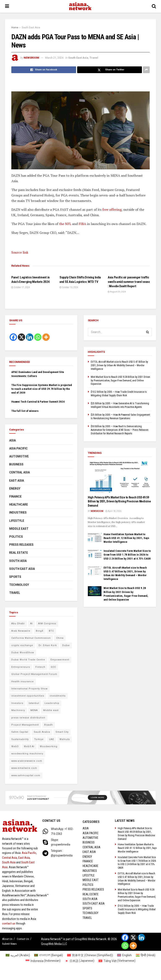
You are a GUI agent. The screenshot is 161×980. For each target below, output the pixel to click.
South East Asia (31, 28)
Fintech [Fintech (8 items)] (40, 667)
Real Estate (19, 553)
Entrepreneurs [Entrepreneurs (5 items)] (21, 667)
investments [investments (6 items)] (58, 696)
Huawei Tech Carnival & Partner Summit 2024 (38, 402)
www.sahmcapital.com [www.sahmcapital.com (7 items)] (26, 775)
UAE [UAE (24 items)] (52, 739)
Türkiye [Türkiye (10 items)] (39, 739)
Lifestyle (17, 521)
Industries (18, 512)
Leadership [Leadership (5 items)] (52, 703)
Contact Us (23, 939)
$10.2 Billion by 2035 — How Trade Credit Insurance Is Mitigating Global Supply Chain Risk (137, 909)
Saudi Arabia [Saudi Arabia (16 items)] (42, 732)
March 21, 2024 (54, 58)
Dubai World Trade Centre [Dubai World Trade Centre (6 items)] (28, 660)
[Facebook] (13, 337)
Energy (15, 489)
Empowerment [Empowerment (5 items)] (60, 660)
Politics (16, 537)
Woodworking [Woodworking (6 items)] (49, 746)
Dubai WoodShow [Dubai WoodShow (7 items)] (23, 653)
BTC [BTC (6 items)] (51, 631)
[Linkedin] (30, 337)
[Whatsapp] (38, 337)
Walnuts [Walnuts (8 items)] (65, 739)
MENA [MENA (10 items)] (34, 710)
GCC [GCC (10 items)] (53, 667)
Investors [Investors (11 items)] (17, 703)
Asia (12, 440)
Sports (15, 577)
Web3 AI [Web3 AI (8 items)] (29, 746)
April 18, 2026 (113, 511)
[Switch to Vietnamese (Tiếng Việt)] (117, 961)
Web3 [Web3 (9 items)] (15, 746)
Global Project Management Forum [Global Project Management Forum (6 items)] (34, 674)
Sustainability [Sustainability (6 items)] (20, 739)
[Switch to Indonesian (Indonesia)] (43, 961)
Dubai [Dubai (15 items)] (66, 645)
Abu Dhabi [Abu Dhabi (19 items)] (18, 624)
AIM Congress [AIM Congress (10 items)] (47, 624)
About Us (7, 939)
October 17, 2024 (21, 287)
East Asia (17, 481)
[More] (46, 337)
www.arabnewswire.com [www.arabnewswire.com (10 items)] (27, 761)
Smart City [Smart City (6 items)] (62, 732)
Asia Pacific (18, 448)
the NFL (65, 224)
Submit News (9, 944)
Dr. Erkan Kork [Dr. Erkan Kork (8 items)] (48, 645)
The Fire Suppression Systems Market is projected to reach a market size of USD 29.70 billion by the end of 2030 (42, 389)
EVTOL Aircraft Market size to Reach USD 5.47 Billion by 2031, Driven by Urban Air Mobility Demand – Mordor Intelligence (119, 365)
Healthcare (19, 504)
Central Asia (19, 472)
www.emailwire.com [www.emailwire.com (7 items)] (24, 768)
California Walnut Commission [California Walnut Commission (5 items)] (31, 638)
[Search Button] (148, 332)
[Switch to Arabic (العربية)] (18, 955)
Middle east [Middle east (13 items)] (51, 710)
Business (16, 464)
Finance (15, 497)
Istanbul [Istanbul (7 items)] (34, 703)
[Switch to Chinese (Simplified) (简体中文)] (90, 955)
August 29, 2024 (117, 292)
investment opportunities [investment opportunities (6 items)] (28, 696)
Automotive (19, 456)
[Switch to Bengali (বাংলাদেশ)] (49, 955)
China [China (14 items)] (60, 638)
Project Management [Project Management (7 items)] (25, 725)
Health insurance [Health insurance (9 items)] (23, 682)
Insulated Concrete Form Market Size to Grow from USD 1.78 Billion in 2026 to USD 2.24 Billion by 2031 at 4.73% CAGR (127, 555)
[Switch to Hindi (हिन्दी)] (146, 955)
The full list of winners (25, 411)
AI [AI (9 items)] (31, 624)
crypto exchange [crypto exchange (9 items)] (22, 645)
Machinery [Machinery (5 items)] (18, 710)
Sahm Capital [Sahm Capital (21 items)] (20, 732)
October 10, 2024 (69, 287)
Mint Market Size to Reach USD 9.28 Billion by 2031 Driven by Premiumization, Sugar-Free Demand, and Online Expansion (120, 381)
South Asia (18, 561)
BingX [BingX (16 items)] (40, 631)
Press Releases (21, 545)
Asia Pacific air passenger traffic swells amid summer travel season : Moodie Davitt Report (130, 282)
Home (15, 28)
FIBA (82, 224)
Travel (94, 58)
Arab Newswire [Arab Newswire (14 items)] (21, 631)
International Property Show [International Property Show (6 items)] (29, 689)
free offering (112, 209)
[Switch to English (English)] (124, 955)
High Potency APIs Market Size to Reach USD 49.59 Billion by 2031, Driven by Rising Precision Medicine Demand (119, 501)
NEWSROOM (31, 58)
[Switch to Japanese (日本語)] (80, 961)
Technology (19, 585)
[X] (21, 337)
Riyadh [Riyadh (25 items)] (49, 725)
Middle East (19, 529)
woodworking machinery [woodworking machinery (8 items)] (27, 754)
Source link (20, 252)
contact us (9, 923)
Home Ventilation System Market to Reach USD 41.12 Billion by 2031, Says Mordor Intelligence (126, 538)
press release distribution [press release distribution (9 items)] (28, 718)
